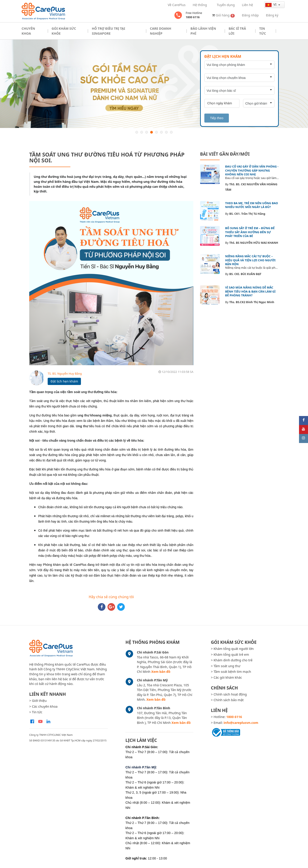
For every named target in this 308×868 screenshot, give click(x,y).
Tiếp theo (217, 118)
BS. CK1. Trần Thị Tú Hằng (247, 214)
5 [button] (156, 132)
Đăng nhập (250, 15)
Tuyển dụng (226, 5)
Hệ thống (200, 5)
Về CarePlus (177, 5)
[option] (154, 84)
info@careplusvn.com (241, 723)
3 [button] (147, 132)
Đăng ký (272, 15)
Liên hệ (247, 5)
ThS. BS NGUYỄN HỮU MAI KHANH (254, 243)
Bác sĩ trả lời (237, 31)
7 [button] (166, 132)
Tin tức (263, 31)
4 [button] (152, 132)
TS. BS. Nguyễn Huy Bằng (65, 374)
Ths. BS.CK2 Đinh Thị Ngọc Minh (252, 302)
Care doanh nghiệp (161, 31)
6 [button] (161, 132)
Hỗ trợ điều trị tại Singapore (108, 31)
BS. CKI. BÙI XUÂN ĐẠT (245, 274)
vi (271, 4)
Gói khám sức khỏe (64, 31)
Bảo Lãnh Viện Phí (203, 31)
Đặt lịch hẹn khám (64, 381)
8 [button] (171, 132)
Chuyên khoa (28, 31)
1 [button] (137, 132)
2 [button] (142, 132)
